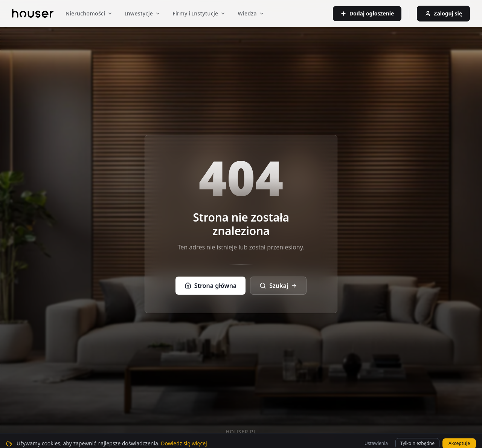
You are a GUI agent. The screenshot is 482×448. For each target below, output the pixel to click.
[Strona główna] (33, 13)
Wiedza (251, 13)
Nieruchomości (89, 13)
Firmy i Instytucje (199, 13)
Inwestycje (143, 13)
